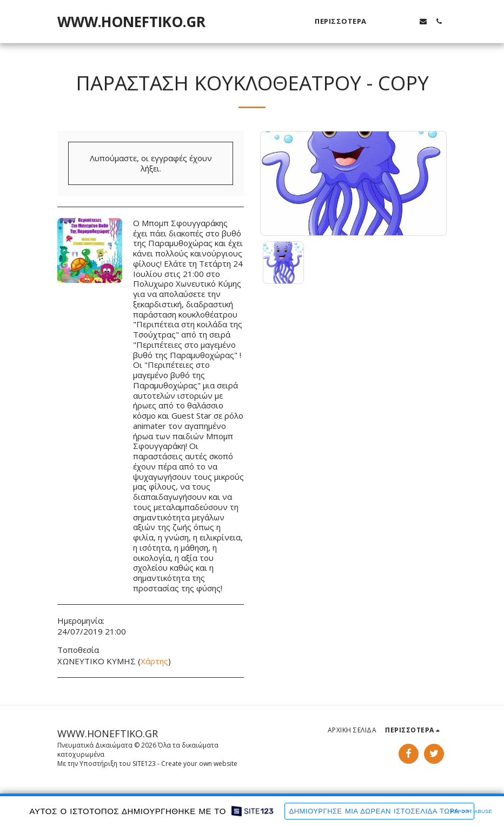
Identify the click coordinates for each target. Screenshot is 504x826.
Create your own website (199, 764)
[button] (392, 21)
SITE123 (144, 764)
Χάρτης (154, 661)
